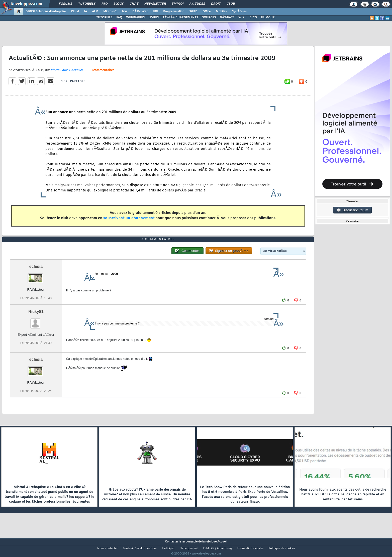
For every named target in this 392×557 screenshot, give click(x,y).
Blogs (119, 4)
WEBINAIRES (135, 18)
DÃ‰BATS (227, 18)
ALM (95, 12)
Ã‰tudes (197, 4)
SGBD (193, 12)
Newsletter (155, 4)
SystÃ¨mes (239, 12)
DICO (253, 18)
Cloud (75, 12)
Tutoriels (87, 4)
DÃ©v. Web (140, 12)
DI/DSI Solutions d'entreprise (46, 12)
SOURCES (209, 18)
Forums (66, 4)
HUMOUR (268, 18)
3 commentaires (103, 74)
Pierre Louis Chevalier (67, 73)
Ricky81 (36, 321)
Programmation (174, 12)
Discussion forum (352, 210)
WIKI (242, 18)
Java (124, 12)
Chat (134, 4)
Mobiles (221, 12)
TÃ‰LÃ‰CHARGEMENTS (180, 18)
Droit (216, 4)
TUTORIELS (104, 18)
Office (207, 12)
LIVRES (154, 18)
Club (231, 4)
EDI (156, 12)
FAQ (105, 4)
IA (85, 12)
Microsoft (110, 12)
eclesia (36, 276)
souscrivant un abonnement (129, 221)
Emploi (178, 4)
